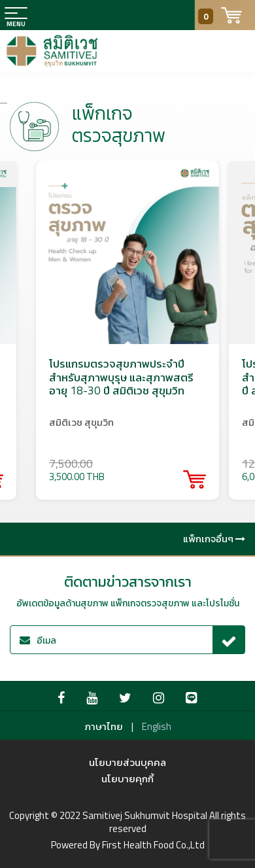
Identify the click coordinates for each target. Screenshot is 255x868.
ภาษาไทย (104, 727)
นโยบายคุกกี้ (127, 779)
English (157, 727)
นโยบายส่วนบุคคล (127, 763)
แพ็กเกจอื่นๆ (214, 539)
